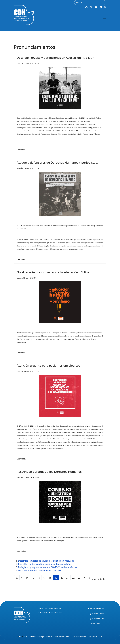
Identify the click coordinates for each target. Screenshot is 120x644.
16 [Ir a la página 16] (39, 578)
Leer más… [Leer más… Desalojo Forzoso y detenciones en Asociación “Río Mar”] (22, 150)
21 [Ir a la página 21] (68, 578)
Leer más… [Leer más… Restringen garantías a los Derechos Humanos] (22, 551)
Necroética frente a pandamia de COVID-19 (40, 570)
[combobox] (90, 3)
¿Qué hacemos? (97, 618)
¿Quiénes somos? (98, 613)
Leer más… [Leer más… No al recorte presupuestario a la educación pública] (22, 353)
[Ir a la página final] (89, 578)
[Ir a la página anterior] (22, 578)
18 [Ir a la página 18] (50, 578)
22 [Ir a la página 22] (73, 578)
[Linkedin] (101, 7)
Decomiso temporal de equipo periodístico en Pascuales (46, 561)
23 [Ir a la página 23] (79, 578)
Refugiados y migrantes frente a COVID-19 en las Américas (47, 567)
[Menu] (105, 19)
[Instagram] (105, 7)
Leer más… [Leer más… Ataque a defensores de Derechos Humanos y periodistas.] (22, 259)
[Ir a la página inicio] (17, 578)
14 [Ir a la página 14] (27, 578)
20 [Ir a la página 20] (62, 578)
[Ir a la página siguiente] (84, 578)
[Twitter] (91, 7)
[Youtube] (96, 7)
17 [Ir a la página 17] (44, 578)
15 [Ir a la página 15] (33, 578)
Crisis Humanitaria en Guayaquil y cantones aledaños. (45, 564)
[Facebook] (86, 7)
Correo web (95, 623)
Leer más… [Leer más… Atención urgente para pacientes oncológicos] (22, 459)
